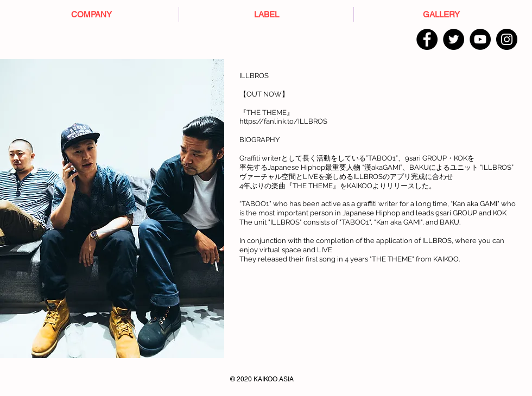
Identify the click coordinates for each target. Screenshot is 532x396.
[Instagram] (507, 39)
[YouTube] (480, 39)
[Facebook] (427, 39)
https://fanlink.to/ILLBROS (283, 121)
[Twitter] (454, 39)
